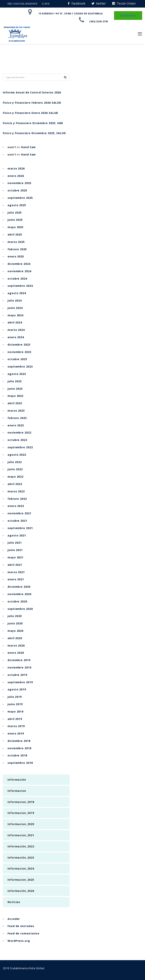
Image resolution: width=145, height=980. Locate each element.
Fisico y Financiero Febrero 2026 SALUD (32, 103)
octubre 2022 (17, 440)
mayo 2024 (15, 315)
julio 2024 (15, 300)
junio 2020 (15, 623)
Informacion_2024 (21, 868)
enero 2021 (16, 579)
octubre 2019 (17, 675)
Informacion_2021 (21, 835)
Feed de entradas (21, 926)
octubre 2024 (17, 279)
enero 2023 (16, 425)
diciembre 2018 (19, 741)
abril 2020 (15, 638)
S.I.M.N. (46, 4)
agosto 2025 (17, 205)
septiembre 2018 (20, 763)
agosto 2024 (17, 293)
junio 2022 (15, 469)
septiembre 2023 (20, 366)
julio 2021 (15, 543)
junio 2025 (15, 220)
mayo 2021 (15, 557)
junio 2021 (15, 550)
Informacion (17, 791)
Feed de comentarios (24, 933)
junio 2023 (15, 389)
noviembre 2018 (19, 748)
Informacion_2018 (21, 802)
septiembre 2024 (20, 286)
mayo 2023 (15, 396)
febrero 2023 (17, 418)
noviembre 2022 (19, 432)
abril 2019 (15, 719)
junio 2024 (15, 308)
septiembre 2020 (20, 609)
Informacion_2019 (21, 813)
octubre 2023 (17, 359)
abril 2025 (15, 234)
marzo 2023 (16, 411)
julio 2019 (15, 697)
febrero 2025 (17, 249)
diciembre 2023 (19, 345)
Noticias (14, 902)
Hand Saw (28, 147)
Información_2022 (21, 846)
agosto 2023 (17, 374)
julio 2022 (15, 462)
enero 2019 (16, 733)
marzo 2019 (16, 726)
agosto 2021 (17, 535)
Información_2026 (21, 891)
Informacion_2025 (21, 880)
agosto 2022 (17, 455)
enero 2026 (16, 176)
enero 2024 (16, 337)
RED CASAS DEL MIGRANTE (22, 4)
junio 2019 (15, 704)
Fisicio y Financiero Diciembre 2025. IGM (33, 123)
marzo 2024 (16, 330)
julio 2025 (15, 213)
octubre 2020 (17, 601)
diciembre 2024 (19, 264)
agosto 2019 (17, 689)
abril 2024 (15, 322)
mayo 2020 (15, 631)
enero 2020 (16, 653)
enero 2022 (16, 506)
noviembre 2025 (19, 183)
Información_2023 (21, 858)
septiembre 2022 (20, 447)
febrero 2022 (17, 499)
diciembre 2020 (19, 587)
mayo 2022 (15, 477)
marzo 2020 (16, 645)
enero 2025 (16, 256)
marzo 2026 (16, 168)
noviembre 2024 (19, 271)
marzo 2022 (16, 491)
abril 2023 (15, 403)
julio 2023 (15, 381)
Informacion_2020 (21, 824)
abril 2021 (15, 565)
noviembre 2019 (19, 667)
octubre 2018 (17, 755)
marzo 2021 (16, 572)
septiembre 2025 (20, 198)
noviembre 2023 (19, 352)
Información (17, 780)
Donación (128, 16)
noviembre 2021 (19, 513)
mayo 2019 (15, 711)
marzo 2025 (16, 242)
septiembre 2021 (20, 528)
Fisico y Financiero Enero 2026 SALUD (30, 113)
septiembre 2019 (20, 682)
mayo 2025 (15, 227)
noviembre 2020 (19, 594)
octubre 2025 (17, 190)
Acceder (14, 919)
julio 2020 (15, 616)
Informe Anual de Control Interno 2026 (32, 92)
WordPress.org (19, 941)
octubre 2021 (17, 521)
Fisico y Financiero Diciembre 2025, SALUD (34, 133)
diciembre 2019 (19, 660)
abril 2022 (15, 484)
